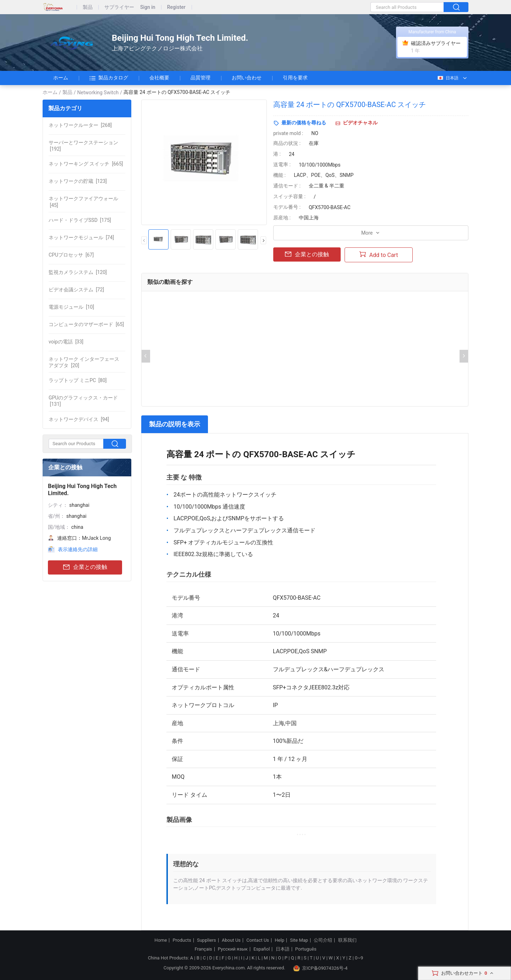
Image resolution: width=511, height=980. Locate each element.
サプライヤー (119, 7)
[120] (78, 272)
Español (262, 949)
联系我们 (347, 940)
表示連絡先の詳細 (78, 549)
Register (176, 7)
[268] (80, 125)
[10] (71, 307)
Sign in (148, 7)
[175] (80, 220)
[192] (83, 146)
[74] (81, 237)
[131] (83, 401)
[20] (84, 362)
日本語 (448, 78)
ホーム (61, 78)
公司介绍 (323, 940)
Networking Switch (98, 93)
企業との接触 (85, 567)
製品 (88, 7)
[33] (66, 342)
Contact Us (258, 940)
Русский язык (233, 949)
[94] (79, 419)
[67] (71, 255)
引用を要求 (295, 78)
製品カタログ (109, 78)
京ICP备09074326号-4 (320, 968)
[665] (86, 164)
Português (306, 949)
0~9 (359, 958)
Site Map (299, 940)
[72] (76, 290)
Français (203, 949)
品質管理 (200, 78)
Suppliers (207, 940)
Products (182, 940)
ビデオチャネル (360, 123)
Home (161, 940)
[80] (78, 380)
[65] (86, 324)
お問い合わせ (247, 78)
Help (279, 940)
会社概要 (159, 78)
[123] (78, 181)
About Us (231, 940)
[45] (83, 202)
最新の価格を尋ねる (304, 123)
